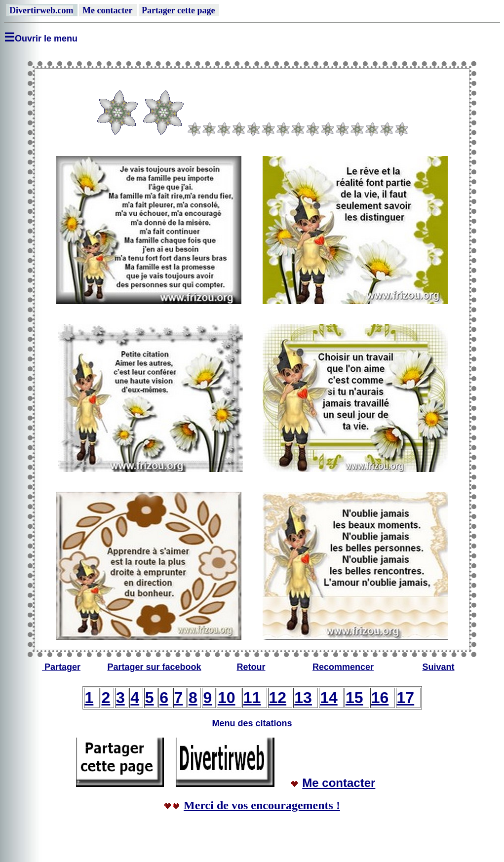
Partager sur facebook (154, 667)
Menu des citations (252, 723)
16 (380, 698)
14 (329, 698)
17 (406, 698)
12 (278, 698)
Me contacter (339, 783)
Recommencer (343, 667)
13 (303, 698)
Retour (251, 667)
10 (227, 698)
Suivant (438, 667)
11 (252, 698)
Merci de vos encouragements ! (262, 805)
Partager (62, 667)
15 (354, 698)
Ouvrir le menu (46, 39)
